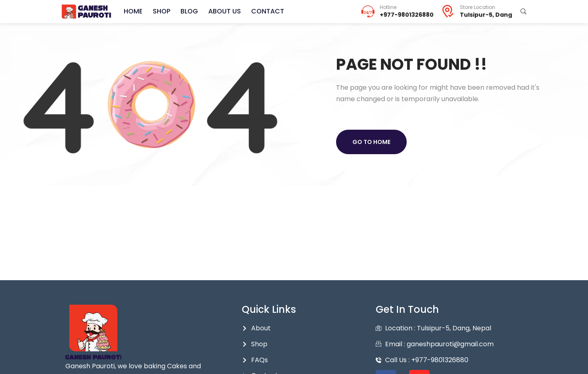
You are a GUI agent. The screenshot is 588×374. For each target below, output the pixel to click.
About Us (225, 11)
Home (133, 11)
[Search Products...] (523, 11)
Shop (161, 11)
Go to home (371, 142)
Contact (268, 11)
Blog (189, 11)
